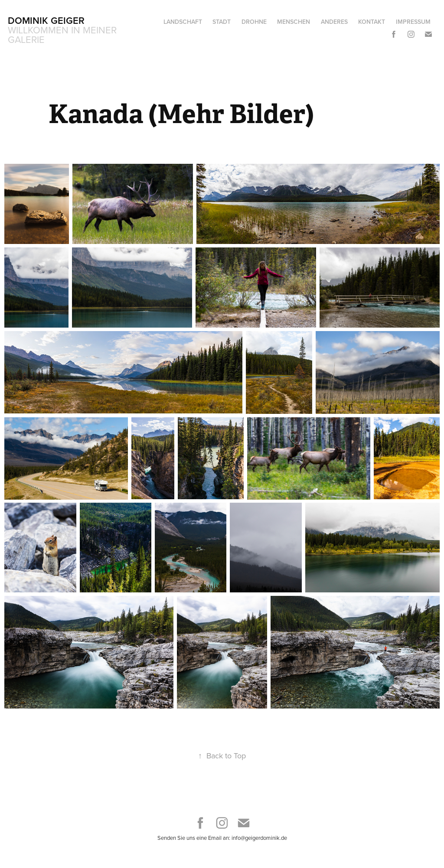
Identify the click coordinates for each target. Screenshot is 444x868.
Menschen (294, 22)
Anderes (334, 22)
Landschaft (183, 22)
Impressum (413, 22)
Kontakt (372, 22)
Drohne (254, 22)
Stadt (222, 22)
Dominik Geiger (46, 20)
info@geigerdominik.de (259, 838)
